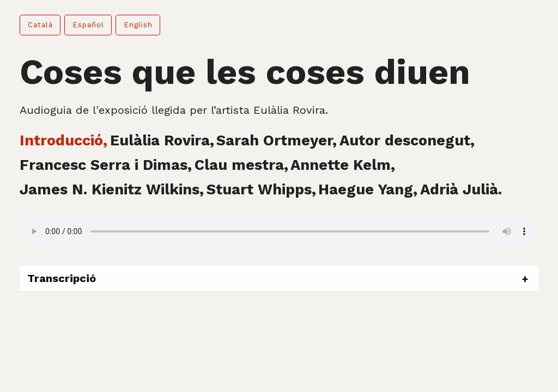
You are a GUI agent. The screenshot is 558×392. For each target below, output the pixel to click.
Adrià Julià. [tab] (461, 189)
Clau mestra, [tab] (241, 165)
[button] (40, 25)
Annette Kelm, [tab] (343, 165)
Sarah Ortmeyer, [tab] (277, 140)
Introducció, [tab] (63, 140)
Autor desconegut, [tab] (407, 140)
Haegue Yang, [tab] (368, 189)
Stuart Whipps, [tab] (261, 189)
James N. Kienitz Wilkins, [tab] (112, 189)
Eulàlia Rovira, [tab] (162, 140)
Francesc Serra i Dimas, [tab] (106, 165)
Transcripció (62, 278)
